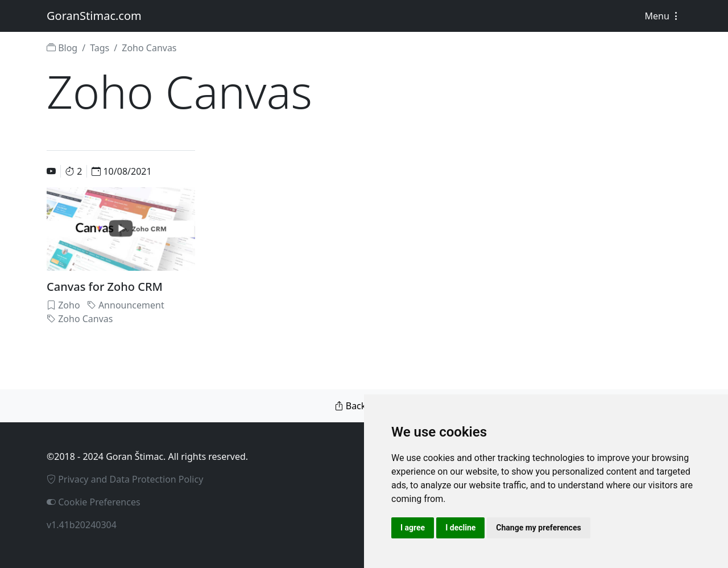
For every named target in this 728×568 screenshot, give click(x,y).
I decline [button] (460, 528)
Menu (663, 16)
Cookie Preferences (94, 502)
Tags (100, 48)
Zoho (63, 305)
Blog (62, 48)
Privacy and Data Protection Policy (125, 479)
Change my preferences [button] (538, 528)
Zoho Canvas (80, 319)
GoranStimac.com (94, 16)
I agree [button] (413, 528)
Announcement (126, 305)
